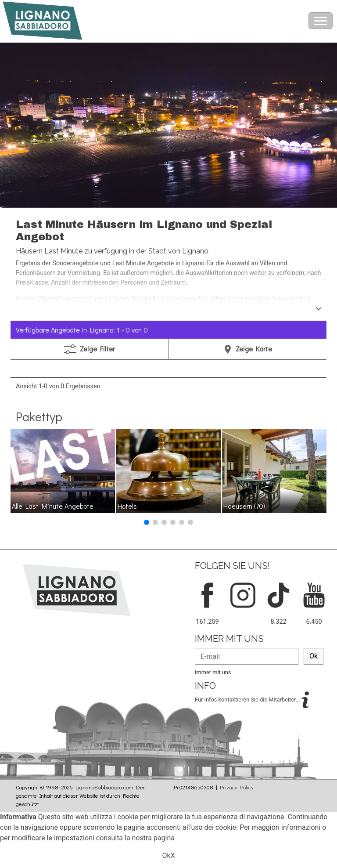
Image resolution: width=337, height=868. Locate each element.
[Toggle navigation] (321, 21)
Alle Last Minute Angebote (53, 506)
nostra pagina (153, 838)
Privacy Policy (237, 787)
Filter (90, 349)
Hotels (127, 506)
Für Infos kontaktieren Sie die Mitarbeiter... (248, 699)
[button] (147, 522)
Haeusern (244, 506)
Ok (314, 656)
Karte (248, 349)
